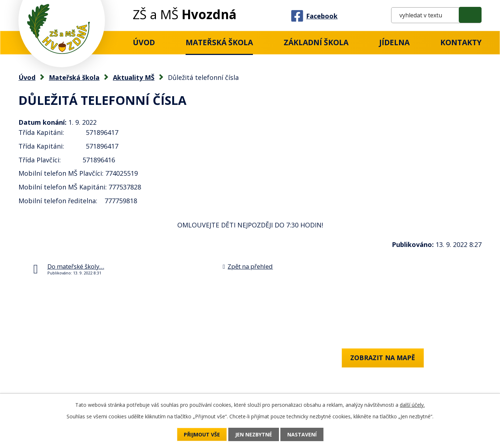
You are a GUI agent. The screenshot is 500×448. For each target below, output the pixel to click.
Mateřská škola (219, 42)
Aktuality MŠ (134, 77)
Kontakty (461, 42)
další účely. (412, 405)
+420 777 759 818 (45, 377)
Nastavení (302, 434)
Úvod (144, 42)
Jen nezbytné (254, 434)
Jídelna (394, 42)
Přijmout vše (202, 434)
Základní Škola (316, 42)
